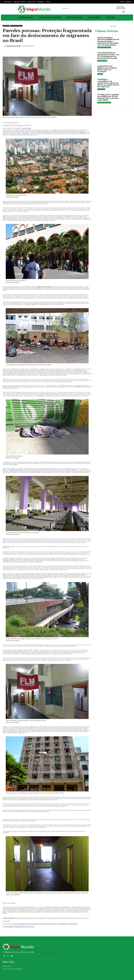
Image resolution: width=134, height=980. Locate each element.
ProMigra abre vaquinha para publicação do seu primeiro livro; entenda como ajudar (108, 97)
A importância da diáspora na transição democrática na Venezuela (107, 69)
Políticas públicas (16, 26)
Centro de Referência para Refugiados (41, 287)
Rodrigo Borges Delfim (13, 46)
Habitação (6, 26)
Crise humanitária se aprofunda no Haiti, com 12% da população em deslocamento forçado (108, 56)
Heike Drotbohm (9, 918)
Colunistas (101, 89)
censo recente (44, 462)
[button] (124, 12)
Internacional (102, 61)
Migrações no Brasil (104, 47)
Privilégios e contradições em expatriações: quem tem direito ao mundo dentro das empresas (108, 83)
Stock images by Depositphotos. (46, 952)
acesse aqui (27, 128)
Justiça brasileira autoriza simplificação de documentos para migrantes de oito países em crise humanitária (108, 41)
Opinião (100, 74)
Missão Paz (40, 288)
